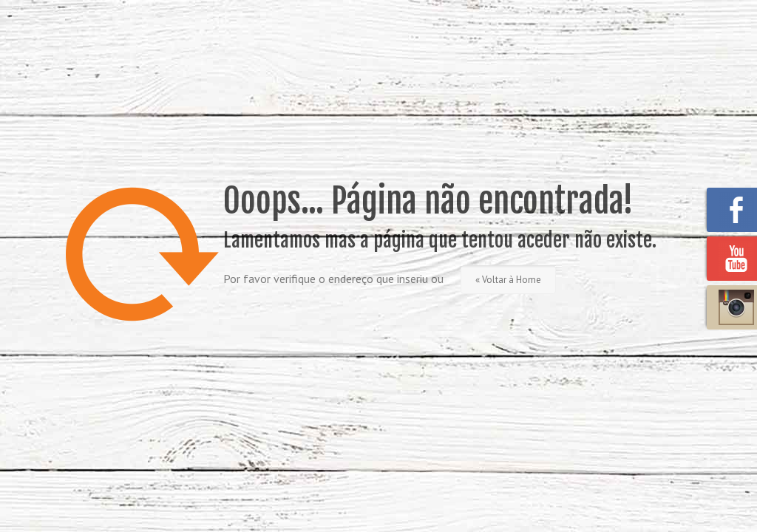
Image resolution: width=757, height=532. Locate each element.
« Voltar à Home (508, 280)
